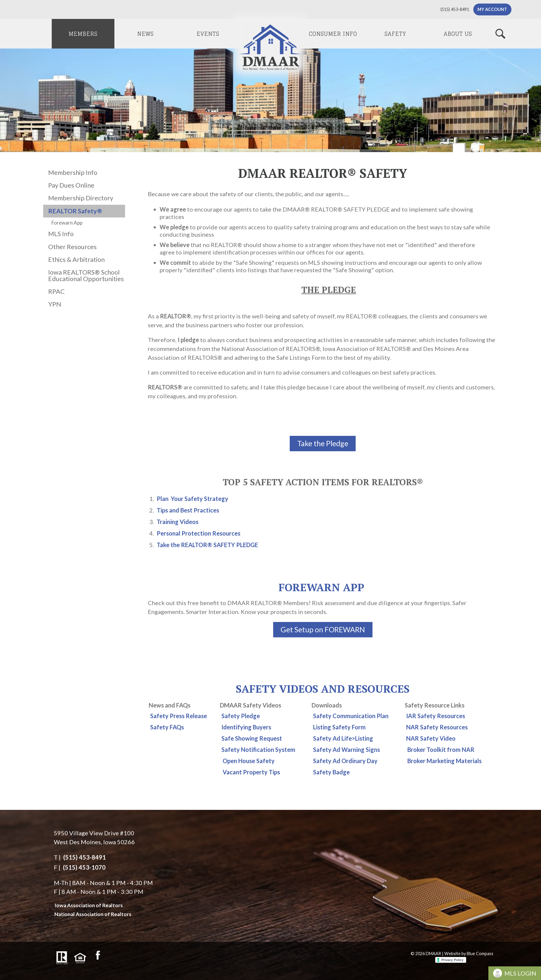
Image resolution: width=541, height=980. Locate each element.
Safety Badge (331, 772)
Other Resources (72, 247)
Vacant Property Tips (251, 772)
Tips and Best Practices (188, 510)
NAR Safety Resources (437, 727)
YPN (55, 304)
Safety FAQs (167, 727)
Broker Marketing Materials (444, 761)
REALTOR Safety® (75, 211)
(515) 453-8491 (85, 857)
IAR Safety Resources (436, 716)
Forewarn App (67, 223)
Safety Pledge (241, 716)
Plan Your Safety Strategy (192, 499)
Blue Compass (480, 954)
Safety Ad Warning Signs (346, 749)
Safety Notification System (258, 749)
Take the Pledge (323, 443)
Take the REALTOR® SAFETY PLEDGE (207, 545)
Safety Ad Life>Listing (343, 738)
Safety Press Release (179, 716)
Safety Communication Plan (351, 716)
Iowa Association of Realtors (89, 905)
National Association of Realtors (93, 914)
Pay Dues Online (71, 185)
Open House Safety (249, 761)
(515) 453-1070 (84, 867)
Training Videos (178, 522)
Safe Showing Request (252, 738)
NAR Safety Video (431, 738)
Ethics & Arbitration (76, 259)
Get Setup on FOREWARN (323, 629)
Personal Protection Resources (199, 533)
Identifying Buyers (246, 727)
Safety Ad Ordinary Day (345, 761)
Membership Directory (81, 198)
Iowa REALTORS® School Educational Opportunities (86, 275)
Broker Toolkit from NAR (441, 749)
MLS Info (61, 234)
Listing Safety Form (339, 727)
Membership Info (73, 173)
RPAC (56, 291)
